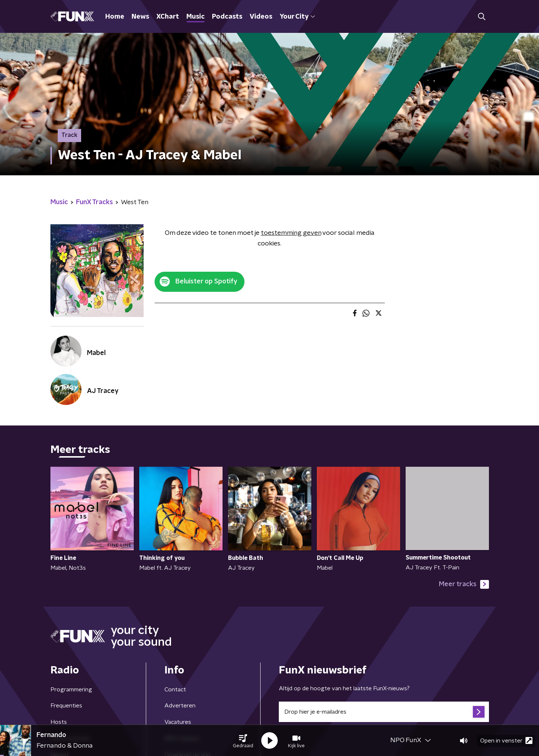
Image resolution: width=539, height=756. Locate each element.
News (140, 17)
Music (196, 17)
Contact (175, 690)
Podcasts (227, 17)
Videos (261, 17)
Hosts (59, 722)
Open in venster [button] (506, 740)
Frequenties (66, 706)
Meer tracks (464, 584)
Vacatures (178, 722)
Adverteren (180, 706)
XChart (168, 17)
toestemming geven (291, 233)
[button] (243, 741)
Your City (297, 17)
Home (115, 17)
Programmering (71, 690)
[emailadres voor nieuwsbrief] (384, 712)
